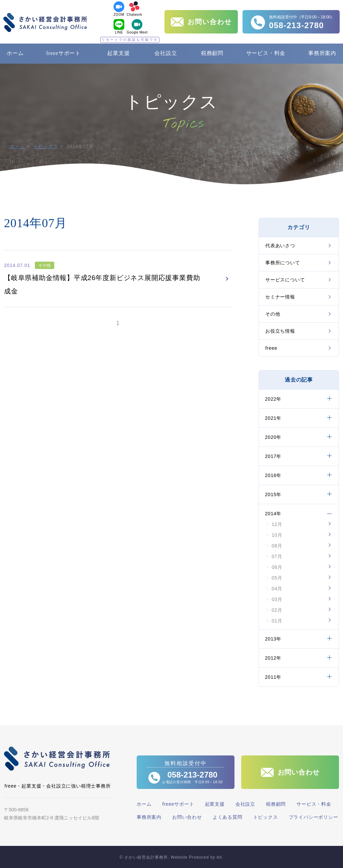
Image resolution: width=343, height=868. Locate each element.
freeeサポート (63, 53)
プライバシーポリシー (314, 817)
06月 (277, 567)
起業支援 (118, 53)
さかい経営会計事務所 (45, 22)
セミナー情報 (280, 297)
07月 (277, 556)
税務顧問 (212, 53)
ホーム (15, 53)
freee (271, 348)
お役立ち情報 (280, 331)
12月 (277, 524)
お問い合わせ (187, 817)
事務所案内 (322, 53)
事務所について (283, 263)
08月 (277, 546)
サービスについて (285, 280)
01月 (277, 621)
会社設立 (166, 53)
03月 (277, 599)
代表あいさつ (280, 246)
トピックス (46, 146)
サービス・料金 (266, 53)
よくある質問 (228, 817)
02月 (277, 610)
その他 (273, 314)
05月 (277, 578)
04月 (277, 589)
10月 (277, 535)
